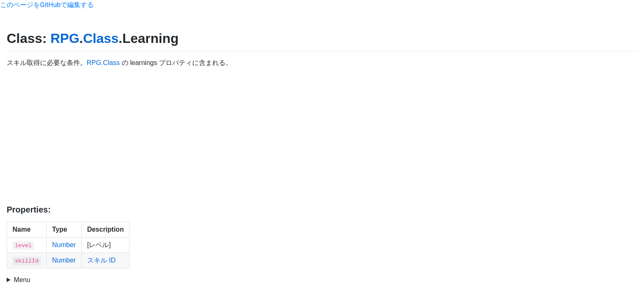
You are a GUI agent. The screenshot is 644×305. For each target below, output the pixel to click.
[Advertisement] (322, 136)
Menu (22, 280)
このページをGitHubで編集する (47, 5)
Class (101, 38)
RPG (65, 38)
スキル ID (101, 260)
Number (64, 245)
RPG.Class (103, 63)
